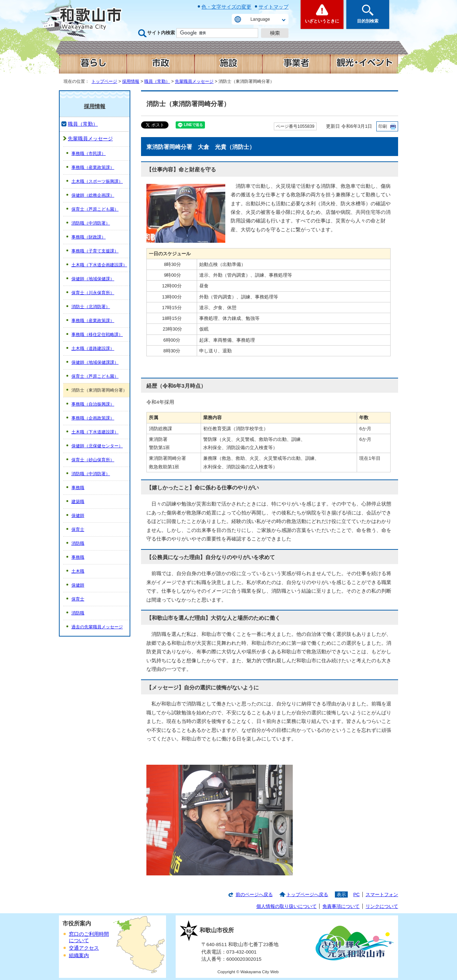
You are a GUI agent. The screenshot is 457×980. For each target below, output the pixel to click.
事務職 (78, 488)
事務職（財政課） (89, 237)
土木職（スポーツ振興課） (97, 181)
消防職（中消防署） (91, 223)
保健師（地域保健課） (93, 279)
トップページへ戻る (307, 894)
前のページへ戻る (254, 894)
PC (356, 894)
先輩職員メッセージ (194, 81)
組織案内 (79, 956)
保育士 (78, 529)
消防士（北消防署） (91, 307)
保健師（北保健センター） (97, 446)
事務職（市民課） (89, 154)
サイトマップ (273, 7)
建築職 (78, 502)
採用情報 (131, 81)
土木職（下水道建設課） (95, 432)
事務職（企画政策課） (93, 418)
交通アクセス (84, 948)
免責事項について (341, 906)
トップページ (104, 81)
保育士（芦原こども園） (95, 209)
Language (260, 19)
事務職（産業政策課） (93, 167)
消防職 (78, 543)
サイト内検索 (161, 33)
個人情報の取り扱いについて (287, 906)
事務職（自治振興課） (93, 404)
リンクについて (382, 906)
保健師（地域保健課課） (95, 362)
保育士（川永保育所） (93, 293)
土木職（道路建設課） (93, 348)
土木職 (78, 571)
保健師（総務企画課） (93, 195)
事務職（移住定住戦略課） (97, 335)
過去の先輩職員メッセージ (97, 627)
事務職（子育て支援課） (95, 251)
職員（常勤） (157, 81)
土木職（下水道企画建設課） (99, 265)
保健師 (78, 516)
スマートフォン (382, 894)
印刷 (383, 126)
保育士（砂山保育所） (93, 460)
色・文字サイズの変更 (226, 7)
